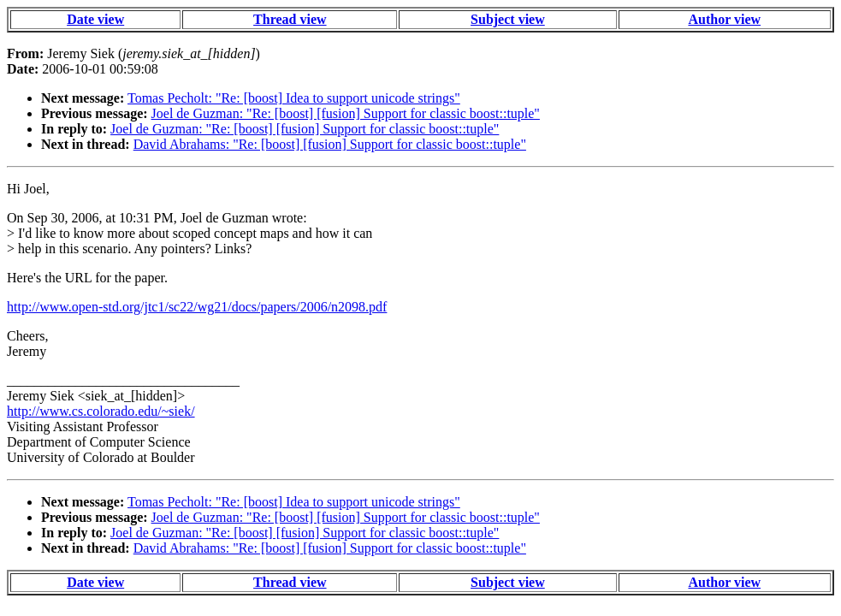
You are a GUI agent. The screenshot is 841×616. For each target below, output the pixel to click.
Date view (95, 19)
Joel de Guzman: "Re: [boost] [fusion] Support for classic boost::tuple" (346, 113)
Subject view (508, 19)
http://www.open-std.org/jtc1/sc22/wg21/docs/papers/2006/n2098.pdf (197, 307)
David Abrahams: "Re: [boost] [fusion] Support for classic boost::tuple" (330, 144)
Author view (724, 19)
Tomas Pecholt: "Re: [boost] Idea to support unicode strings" (294, 98)
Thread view (290, 19)
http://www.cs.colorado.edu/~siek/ (101, 411)
